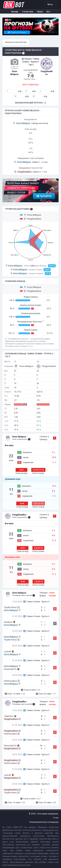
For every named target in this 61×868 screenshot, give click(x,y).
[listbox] (52, 5)
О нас (56, 818)
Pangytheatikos (30, 219)
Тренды (15, 12)
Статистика (28, 12)
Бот (48, 12)
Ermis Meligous (30, 215)
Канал (40, 12)
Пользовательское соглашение (44, 822)
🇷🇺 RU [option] (50, 5)
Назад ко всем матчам (16, 42)
